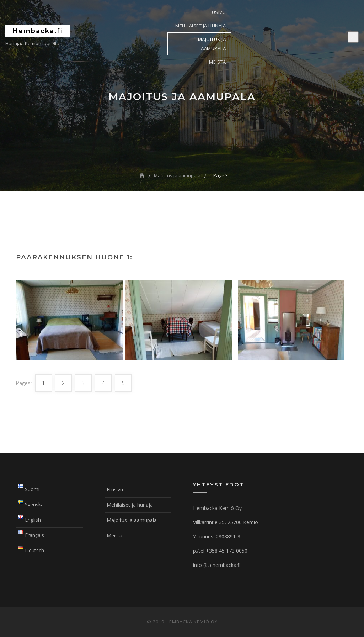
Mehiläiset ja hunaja (200, 26)
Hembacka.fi (38, 31)
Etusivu (216, 12)
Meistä (217, 62)
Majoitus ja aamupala (212, 44)
